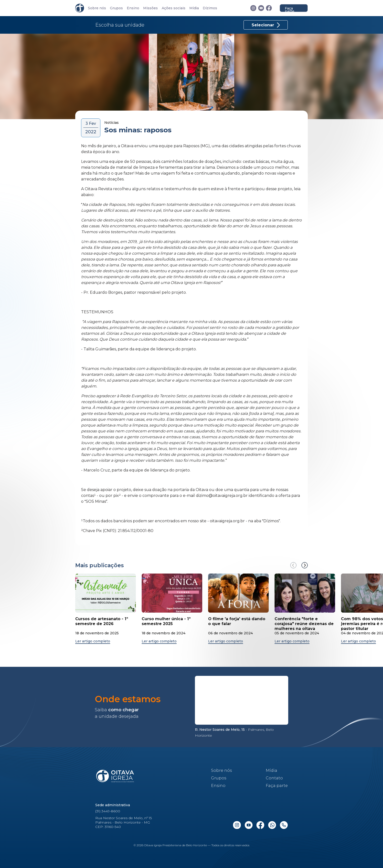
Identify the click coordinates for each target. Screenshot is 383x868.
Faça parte (290, 9)
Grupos (116, 8)
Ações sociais (174, 8)
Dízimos (210, 8)
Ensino (133, 8)
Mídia (194, 8)
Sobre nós (97, 8)
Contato (274, 778)
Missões (150, 8)
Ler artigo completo (93, 641)
